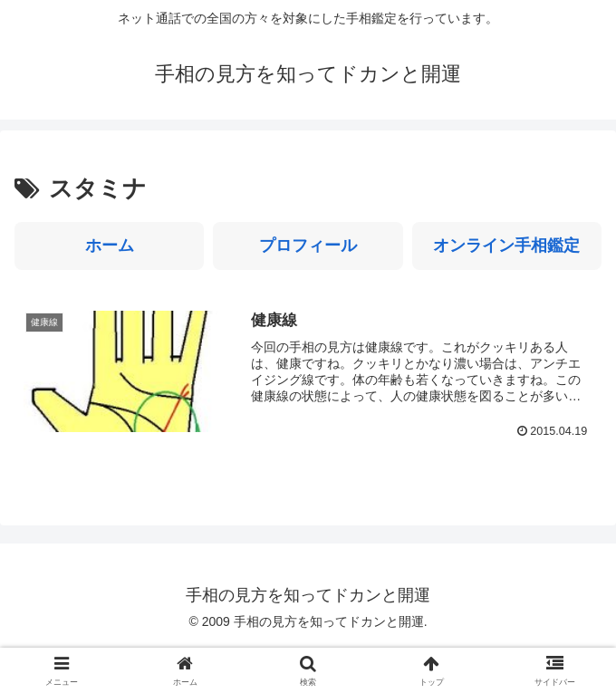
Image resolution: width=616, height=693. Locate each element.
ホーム (110, 245)
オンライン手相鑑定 (506, 245)
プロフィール (308, 245)
